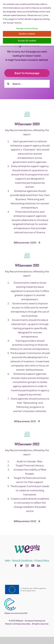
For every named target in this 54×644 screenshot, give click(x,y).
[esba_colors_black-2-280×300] (10, 599)
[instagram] (27, 566)
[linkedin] (39, 566)
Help (7, 560)
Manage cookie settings (27, 28)
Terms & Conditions (22, 560)
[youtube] (33, 566)
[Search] (8, 84)
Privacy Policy (42, 560)
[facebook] (16, 566)
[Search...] (27, 84)
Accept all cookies (27, 41)
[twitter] (21, 566)
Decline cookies (27, 34)
